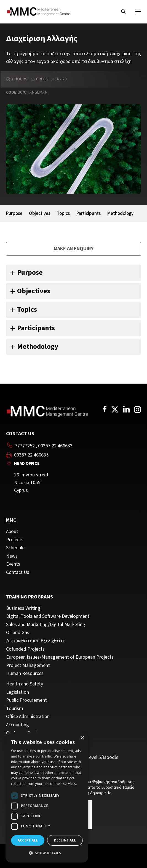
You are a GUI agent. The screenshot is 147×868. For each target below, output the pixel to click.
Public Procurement (26, 700)
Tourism (15, 709)
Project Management (28, 666)
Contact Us (18, 572)
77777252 (25, 446)
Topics (63, 213)
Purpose (14, 213)
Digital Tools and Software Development (48, 616)
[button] (47, 853)
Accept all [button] (28, 840)
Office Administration (28, 717)
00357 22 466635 (31, 455)
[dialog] (47, 797)
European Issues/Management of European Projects (60, 657)
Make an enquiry (74, 249)
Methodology (120, 213)
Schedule (15, 548)
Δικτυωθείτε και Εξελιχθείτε (35, 641)
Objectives (40, 213)
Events (13, 564)
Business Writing (23, 608)
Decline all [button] (65, 840)
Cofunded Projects (25, 649)
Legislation (18, 692)
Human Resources (25, 674)
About (12, 532)
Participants (89, 213)
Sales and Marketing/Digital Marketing (46, 625)
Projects (15, 540)
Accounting (18, 725)
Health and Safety (25, 684)
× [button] (82, 738)
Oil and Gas (18, 633)
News (12, 556)
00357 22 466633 (55, 446)
